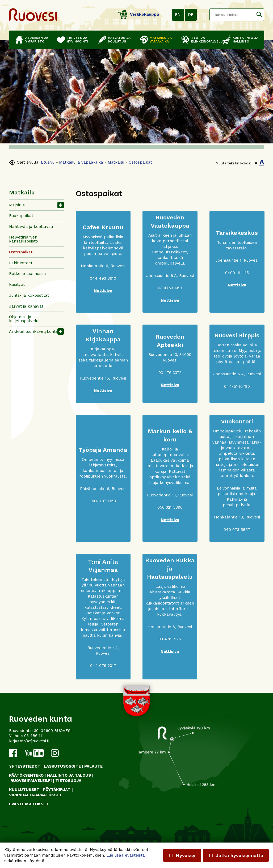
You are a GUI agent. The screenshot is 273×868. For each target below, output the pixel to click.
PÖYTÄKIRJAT (57, 790)
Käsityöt (17, 284)
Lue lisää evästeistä (126, 855)
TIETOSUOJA (68, 781)
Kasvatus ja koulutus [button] (119, 40)
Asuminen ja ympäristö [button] (37, 40)
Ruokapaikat (21, 216)
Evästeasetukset (29, 804)
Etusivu (48, 162)
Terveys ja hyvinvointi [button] (77, 40)
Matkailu (116, 162)
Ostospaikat (140, 162)
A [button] (256, 163)
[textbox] (232, 15)
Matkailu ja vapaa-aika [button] (161, 40)
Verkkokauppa (139, 14)
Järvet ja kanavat (26, 306)
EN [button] (178, 15)
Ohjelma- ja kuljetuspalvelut (24, 319)
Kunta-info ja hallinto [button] (245, 40)
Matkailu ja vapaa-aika (81, 162)
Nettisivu (170, 300)
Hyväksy (182, 855)
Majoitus (17, 205)
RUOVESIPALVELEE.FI (31, 781)
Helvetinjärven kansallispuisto (24, 239)
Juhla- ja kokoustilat (29, 295)
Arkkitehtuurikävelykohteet (35, 331)
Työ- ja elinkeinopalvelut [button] (204, 40)
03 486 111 (34, 736)
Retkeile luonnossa (28, 274)
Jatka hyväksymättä (236, 855)
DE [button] (191, 15)
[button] (259, 15)
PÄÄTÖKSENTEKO (26, 775)
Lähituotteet (21, 263)
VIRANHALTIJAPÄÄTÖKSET (35, 795)
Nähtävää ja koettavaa (31, 227)
